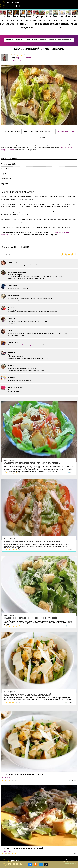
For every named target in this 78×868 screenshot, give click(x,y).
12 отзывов (16, 60)
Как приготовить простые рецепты (10, 5)
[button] (75, 4)
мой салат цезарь (26, 345)
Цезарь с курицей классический (28, 695)
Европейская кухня (65, 131)
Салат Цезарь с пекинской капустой (31, 618)
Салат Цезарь (10, 460)
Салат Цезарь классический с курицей (32, 463)
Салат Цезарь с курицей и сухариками (32, 542)
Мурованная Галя (24, 58)
